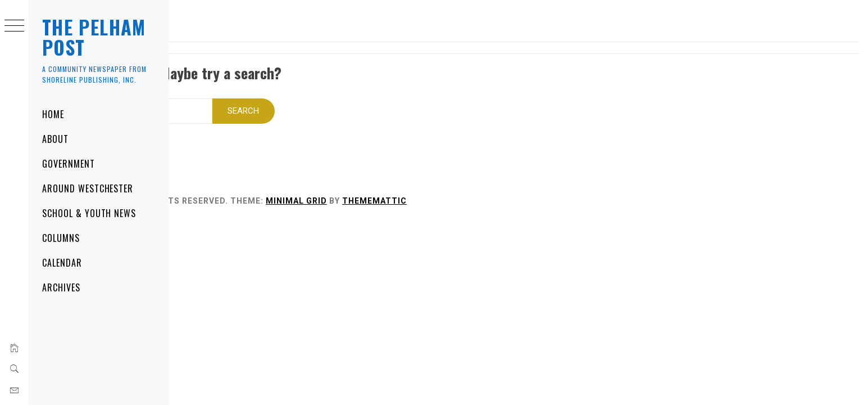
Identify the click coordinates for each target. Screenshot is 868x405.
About (55, 139)
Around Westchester (88, 188)
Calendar (62, 263)
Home (53, 114)
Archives (61, 287)
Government (69, 164)
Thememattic (485, 190)
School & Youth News (89, 213)
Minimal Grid (406, 190)
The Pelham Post (94, 37)
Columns (61, 238)
